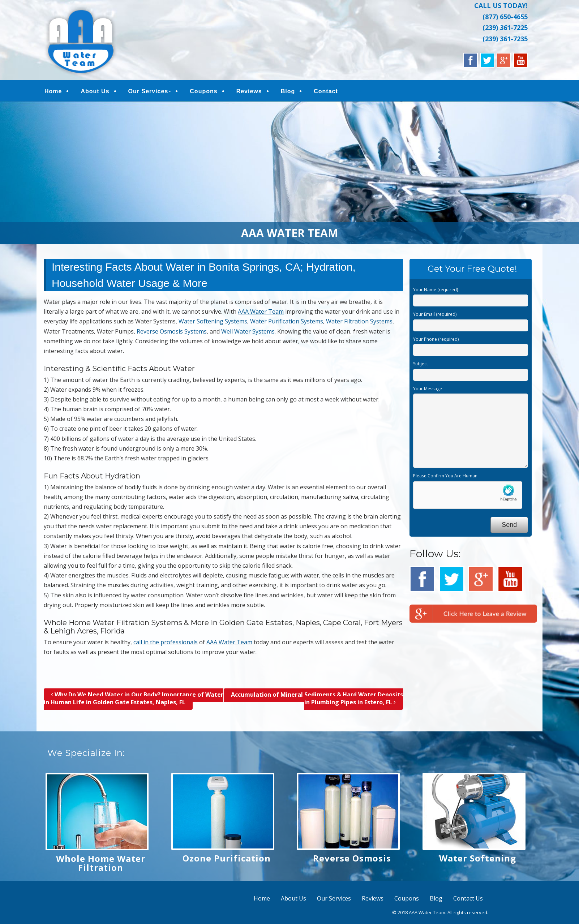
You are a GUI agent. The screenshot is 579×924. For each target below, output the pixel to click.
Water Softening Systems (213, 323)
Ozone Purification (227, 860)
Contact (326, 92)
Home (53, 92)
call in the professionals (166, 644)
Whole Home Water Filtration (101, 865)
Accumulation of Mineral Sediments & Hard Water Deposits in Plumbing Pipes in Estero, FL (317, 700)
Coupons (203, 92)
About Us (95, 92)
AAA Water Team (261, 313)
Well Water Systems (248, 333)
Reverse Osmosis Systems (172, 333)
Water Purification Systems (287, 323)
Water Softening (478, 860)
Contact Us (468, 900)
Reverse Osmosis (352, 860)
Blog (288, 92)
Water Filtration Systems (359, 323)
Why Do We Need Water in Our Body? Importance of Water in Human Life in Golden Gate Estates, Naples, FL (134, 700)
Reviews (249, 92)
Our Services (148, 92)
